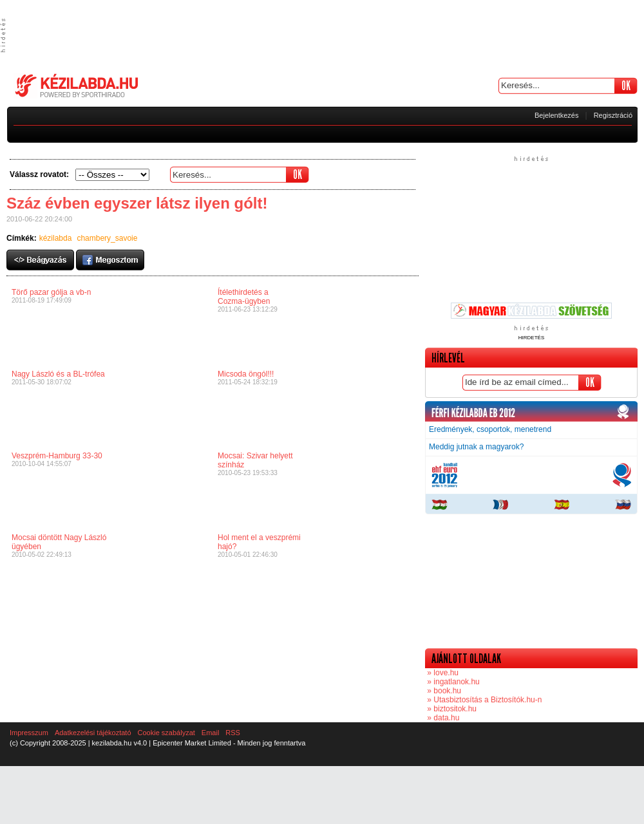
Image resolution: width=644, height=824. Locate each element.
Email (211, 733)
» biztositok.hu (451, 709)
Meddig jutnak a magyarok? (476, 447)
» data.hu (442, 718)
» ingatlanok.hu (452, 682)
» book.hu (443, 691)
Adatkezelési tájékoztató (93, 733)
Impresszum (29, 733)
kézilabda (56, 238)
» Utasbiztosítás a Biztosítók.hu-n (483, 700)
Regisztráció (613, 115)
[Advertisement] (322, 35)
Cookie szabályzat (166, 733)
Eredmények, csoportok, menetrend (490, 429)
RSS (233, 733)
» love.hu (442, 673)
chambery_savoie (107, 238)
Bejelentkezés (557, 115)
